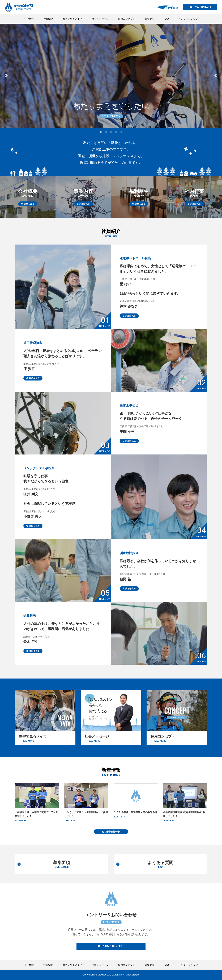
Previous (6, 76)
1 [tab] (101, 132)
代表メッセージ (100, 19)
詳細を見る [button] (131, 352)
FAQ (166, 19)
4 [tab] (116, 132)
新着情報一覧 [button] (113, 834)
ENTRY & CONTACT (200, 7)
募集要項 (150, 19)
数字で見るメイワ (72, 19)
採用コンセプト (127, 19)
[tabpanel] (111, 76)
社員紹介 (48, 19)
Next (216, 76)
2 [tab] (106, 132)
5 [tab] (121, 132)
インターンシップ (188, 19)
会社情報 (29, 19)
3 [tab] (111, 132)
